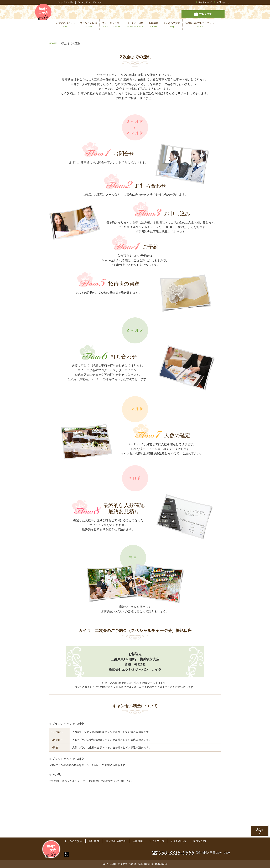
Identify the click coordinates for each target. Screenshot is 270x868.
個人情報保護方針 (116, 838)
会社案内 (94, 838)
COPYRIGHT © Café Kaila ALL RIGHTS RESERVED (135, 864)
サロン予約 (211, 13)
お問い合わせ (223, 2)
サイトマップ (205, 2)
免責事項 (138, 838)
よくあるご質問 (73, 838)
